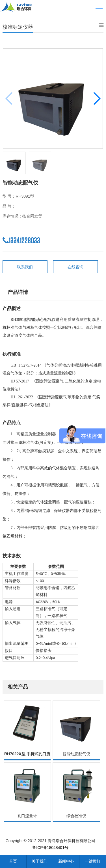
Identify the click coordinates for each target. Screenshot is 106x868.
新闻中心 (66, 861)
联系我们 (25, 267)
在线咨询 (75, 267)
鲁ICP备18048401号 (50, 848)
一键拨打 (93, 861)
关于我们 (40, 861)
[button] (97, 99)
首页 (13, 861)
